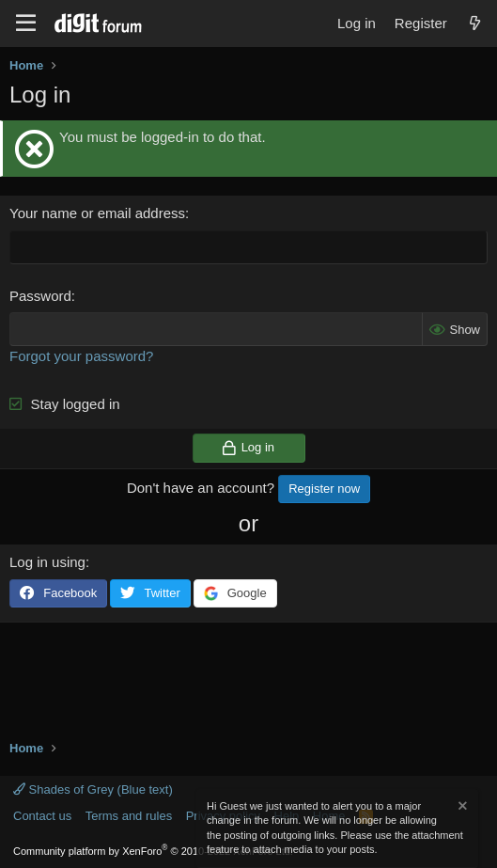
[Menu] (26, 24)
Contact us (42, 816)
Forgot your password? (81, 356)
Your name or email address (97, 213)
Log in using (47, 562)
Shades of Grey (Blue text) (93, 789)
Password (40, 296)
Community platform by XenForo (153, 851)
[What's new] (475, 23)
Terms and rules (129, 816)
